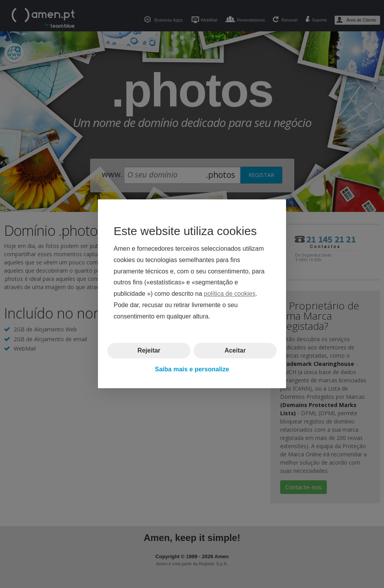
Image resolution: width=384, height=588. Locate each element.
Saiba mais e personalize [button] (192, 369)
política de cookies (230, 294)
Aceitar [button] (235, 350)
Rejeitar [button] (149, 350)
